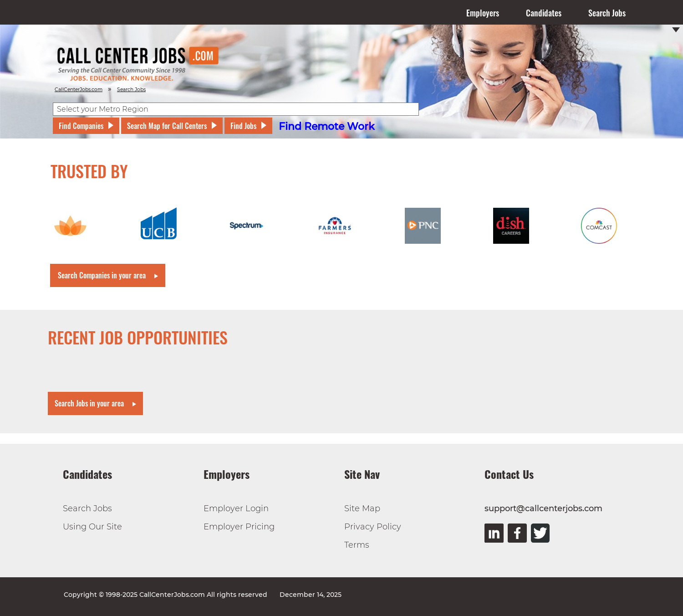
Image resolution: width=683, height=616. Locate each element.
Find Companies (81, 126)
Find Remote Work (327, 126)
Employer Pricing (239, 527)
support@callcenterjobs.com (543, 508)
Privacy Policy (373, 527)
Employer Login (236, 508)
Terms (357, 545)
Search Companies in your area (102, 275)
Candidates (544, 13)
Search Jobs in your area (89, 403)
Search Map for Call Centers (167, 126)
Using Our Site (92, 527)
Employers (483, 13)
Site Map (362, 508)
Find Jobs (243, 126)
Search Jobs (607, 13)
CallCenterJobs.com (79, 90)
